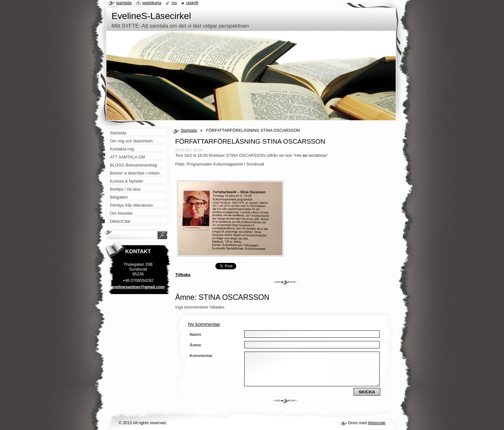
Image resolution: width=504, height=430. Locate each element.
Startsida (189, 130)
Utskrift (192, 3)
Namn (195, 334)
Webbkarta (152, 3)
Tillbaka (183, 275)
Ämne (195, 345)
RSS (174, 3)
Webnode (377, 423)
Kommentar (201, 356)
